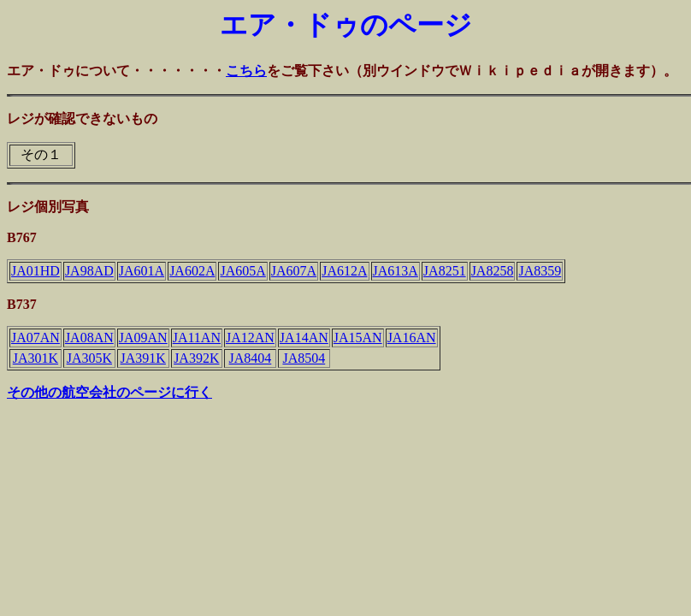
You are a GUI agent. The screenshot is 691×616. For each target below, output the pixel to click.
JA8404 (251, 358)
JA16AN (412, 338)
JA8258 (493, 271)
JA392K (196, 358)
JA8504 (304, 358)
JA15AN (358, 338)
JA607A (294, 271)
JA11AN (197, 338)
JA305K (89, 358)
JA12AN (250, 338)
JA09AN (143, 338)
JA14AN (304, 338)
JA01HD (35, 271)
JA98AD (89, 271)
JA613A (396, 271)
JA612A (344, 271)
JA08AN (89, 338)
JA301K (35, 358)
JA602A (192, 271)
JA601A (142, 271)
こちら (246, 71)
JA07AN (35, 338)
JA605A (242, 271)
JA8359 (540, 271)
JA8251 (445, 271)
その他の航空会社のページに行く (109, 392)
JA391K (143, 358)
